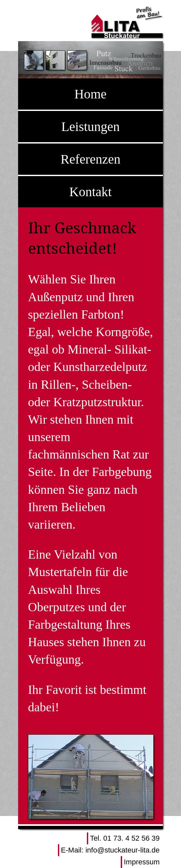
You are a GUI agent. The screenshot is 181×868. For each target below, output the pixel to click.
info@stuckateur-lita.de (123, 850)
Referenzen (90, 159)
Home (90, 94)
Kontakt (91, 192)
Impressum (142, 862)
